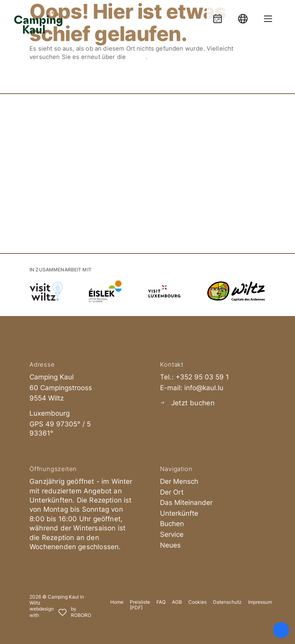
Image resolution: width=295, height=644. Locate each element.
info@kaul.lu (204, 388)
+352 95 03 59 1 (202, 377)
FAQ (161, 602)
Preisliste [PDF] (140, 605)
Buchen (172, 524)
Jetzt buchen (193, 403)
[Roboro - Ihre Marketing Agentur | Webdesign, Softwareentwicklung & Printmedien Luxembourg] (60, 612)
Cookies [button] (197, 602)
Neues (170, 545)
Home (117, 602)
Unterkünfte (179, 513)
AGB (177, 602)
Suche (137, 57)
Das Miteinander (186, 503)
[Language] (243, 15)
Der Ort (172, 492)
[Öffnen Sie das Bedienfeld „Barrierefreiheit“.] (281, 630)
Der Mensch (179, 481)
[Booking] (217, 15)
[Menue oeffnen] (268, 15)
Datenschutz (227, 602)
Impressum (260, 602)
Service (172, 534)
